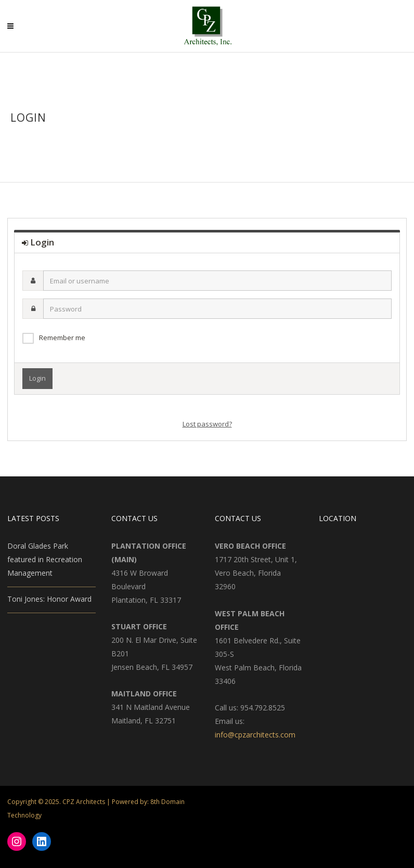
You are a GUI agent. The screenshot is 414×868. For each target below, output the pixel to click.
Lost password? (207, 424)
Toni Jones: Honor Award (49, 599)
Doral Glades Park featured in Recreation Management (45, 559)
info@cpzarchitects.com (255, 735)
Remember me (62, 338)
